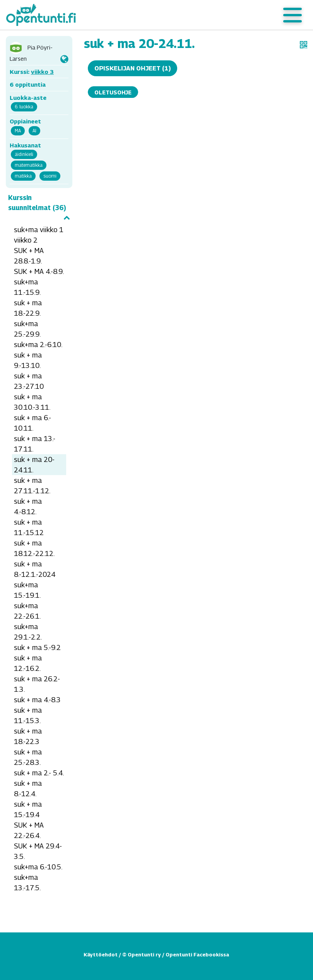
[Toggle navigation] (292, 15)
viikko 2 (26, 240)
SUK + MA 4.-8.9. (39, 271)
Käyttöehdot (101, 954)
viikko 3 (42, 72)
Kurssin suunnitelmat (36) (39, 207)
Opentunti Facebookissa (197, 954)
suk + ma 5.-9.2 (37, 647)
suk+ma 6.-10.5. (38, 867)
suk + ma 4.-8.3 (37, 700)
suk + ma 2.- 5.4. (39, 773)
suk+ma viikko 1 (39, 230)
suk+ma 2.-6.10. (38, 345)
